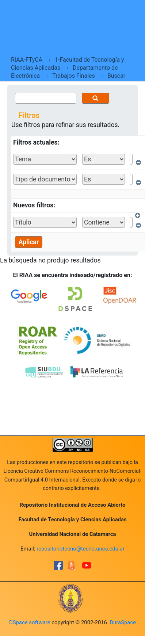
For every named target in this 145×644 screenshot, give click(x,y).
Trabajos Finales (74, 76)
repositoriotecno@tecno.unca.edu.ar (81, 549)
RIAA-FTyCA (27, 60)
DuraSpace (123, 622)
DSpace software (30, 622)
